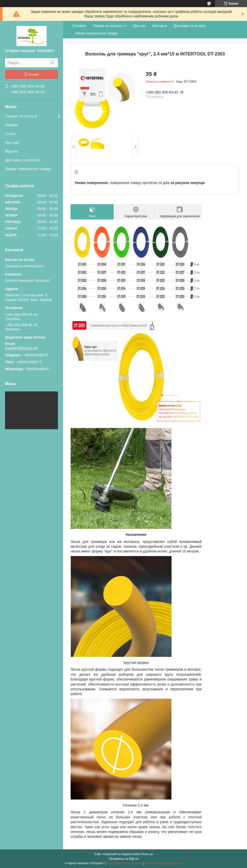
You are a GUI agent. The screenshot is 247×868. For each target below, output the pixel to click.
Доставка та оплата (22, 160)
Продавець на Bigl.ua (124, 859)
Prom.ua (147, 854)
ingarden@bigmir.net (21, 348)
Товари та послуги (21, 116)
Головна (79, 26)
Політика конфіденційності (164, 863)
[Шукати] (52, 63)
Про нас (12, 143)
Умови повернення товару (28, 169)
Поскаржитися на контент (125, 863)
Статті (10, 134)
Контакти (160, 26)
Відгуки (11, 151)
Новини (12, 125)
